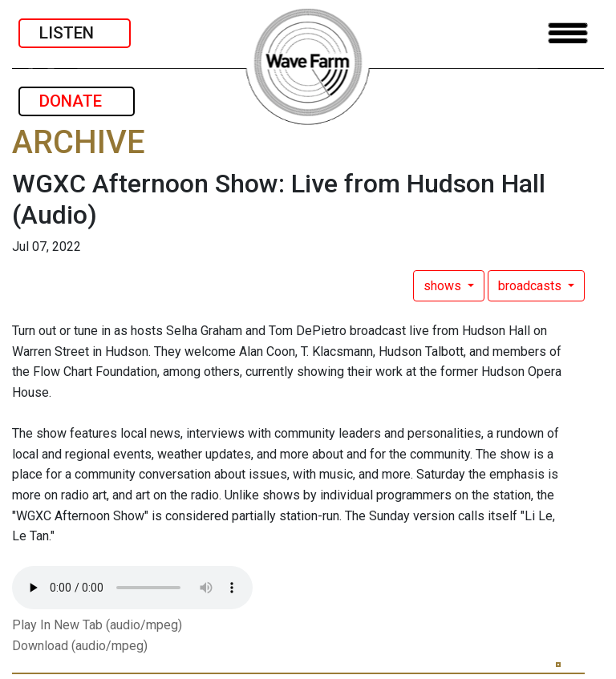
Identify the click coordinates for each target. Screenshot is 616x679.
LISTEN (75, 33)
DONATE (77, 101)
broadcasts (531, 286)
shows (444, 286)
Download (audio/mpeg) (80, 646)
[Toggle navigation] (568, 33)
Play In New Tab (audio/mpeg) (97, 625)
